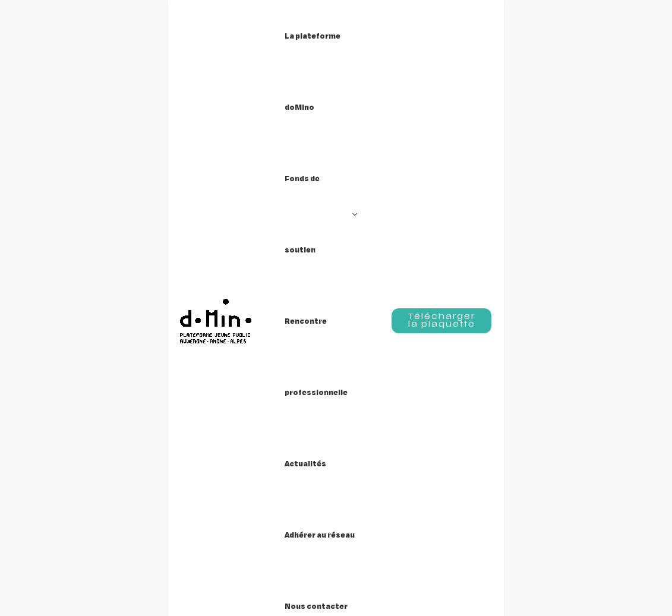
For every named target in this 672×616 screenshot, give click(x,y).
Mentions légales (468, 434)
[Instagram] (591, 448)
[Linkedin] (613, 448)
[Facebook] (569, 448)
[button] (291, 36)
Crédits (441, 416)
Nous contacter (323, 451)
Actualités (307, 416)
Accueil (32, 155)
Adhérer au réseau (331, 434)
